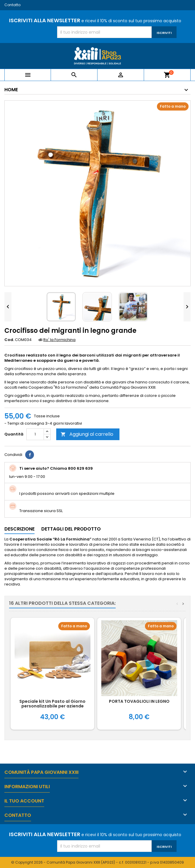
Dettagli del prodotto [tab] (71, 529)
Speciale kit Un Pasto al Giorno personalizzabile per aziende (52, 704)
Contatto (12, 5)
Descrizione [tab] (19, 529)
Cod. (9, 340)
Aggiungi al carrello (87, 434)
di (40, 340)
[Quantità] (35, 434)
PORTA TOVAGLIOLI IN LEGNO (139, 701)
